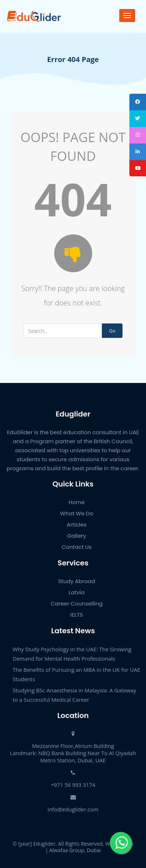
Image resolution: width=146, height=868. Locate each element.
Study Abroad (77, 581)
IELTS (77, 615)
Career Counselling (77, 603)
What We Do (77, 513)
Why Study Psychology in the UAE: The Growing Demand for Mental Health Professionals (72, 654)
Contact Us (77, 547)
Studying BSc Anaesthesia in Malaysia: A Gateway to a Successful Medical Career (74, 695)
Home (77, 502)
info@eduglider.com (73, 809)
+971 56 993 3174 (73, 785)
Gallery (77, 536)
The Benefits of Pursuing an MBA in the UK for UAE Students (76, 674)
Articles (77, 525)
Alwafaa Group (67, 850)
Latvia (77, 592)
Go (112, 331)
